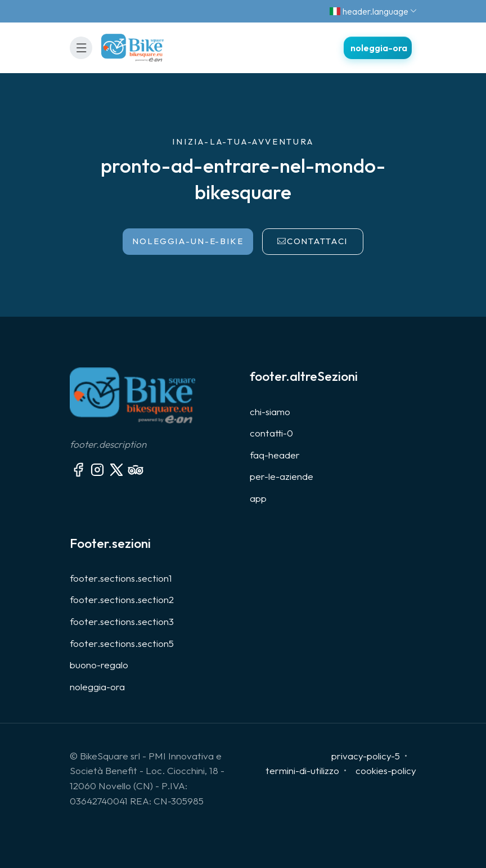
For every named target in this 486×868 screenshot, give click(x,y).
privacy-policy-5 (366, 756)
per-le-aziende (282, 476)
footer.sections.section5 (122, 643)
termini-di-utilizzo (302, 770)
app (258, 498)
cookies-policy (386, 770)
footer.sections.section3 (122, 621)
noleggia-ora (97, 687)
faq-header (275, 455)
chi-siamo (270, 411)
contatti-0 (271, 433)
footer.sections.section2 (122, 599)
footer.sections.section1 (121, 578)
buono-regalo (99, 665)
